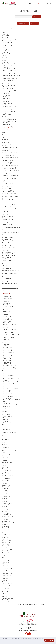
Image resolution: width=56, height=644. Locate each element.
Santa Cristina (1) (7, 251)
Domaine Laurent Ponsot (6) (10, 157)
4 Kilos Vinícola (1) (7, 241)
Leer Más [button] (8, 642)
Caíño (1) (5, 453)
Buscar (37, 17)
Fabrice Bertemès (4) (8, 192)
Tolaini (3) (5, 215)
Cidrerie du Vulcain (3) (8, 261)
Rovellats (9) (6, 143)
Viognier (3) (5, 597)
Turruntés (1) (6, 590)
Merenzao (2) (6, 508)
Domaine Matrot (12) (8, 254)
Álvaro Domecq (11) (8, 144)
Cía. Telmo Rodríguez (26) (10, 107)
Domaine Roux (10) (8, 187)
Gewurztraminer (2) (8, 479)
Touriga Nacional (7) (8, 584)
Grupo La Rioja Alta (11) (9, 64)
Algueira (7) (5, 236)
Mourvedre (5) (6, 520)
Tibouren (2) (6, 571)
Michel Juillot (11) (7, 269)
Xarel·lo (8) (5, 600)
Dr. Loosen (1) (6, 174)
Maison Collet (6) (7, 190)
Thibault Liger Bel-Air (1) (9, 159)
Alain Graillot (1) (7, 259)
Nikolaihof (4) (6, 267)
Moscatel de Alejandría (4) (10, 518)
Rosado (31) (6, 38)
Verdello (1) (5, 593)
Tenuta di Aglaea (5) (8, 220)
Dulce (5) (5, 57)
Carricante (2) (6, 459)
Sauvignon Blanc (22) (8, 559)
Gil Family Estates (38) (9, 85)
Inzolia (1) (5, 489)
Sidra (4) (4, 564)
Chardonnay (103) (7, 462)
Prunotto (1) (6, 262)
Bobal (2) (5, 444)
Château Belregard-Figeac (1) (11, 270)
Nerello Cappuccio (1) (8, 523)
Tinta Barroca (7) (7, 575)
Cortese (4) (5, 466)
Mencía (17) (5, 507)
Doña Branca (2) (7, 471)
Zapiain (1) (5, 138)
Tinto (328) (5, 34)
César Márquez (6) (7, 231)
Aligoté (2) (5, 443)
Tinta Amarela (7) (7, 574)
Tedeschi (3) (6, 213)
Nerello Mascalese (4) (8, 525)
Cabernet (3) (6, 448)
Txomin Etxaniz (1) (7, 136)
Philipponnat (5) (7, 151)
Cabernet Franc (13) (8, 449)
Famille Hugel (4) (7, 162)
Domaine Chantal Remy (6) (10, 244)
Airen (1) (4, 438)
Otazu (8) (5, 133)
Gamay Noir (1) (6, 472)
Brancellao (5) (6, 446)
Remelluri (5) (6, 84)
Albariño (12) (6, 439)
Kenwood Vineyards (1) (9, 205)
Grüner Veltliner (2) (7, 487)
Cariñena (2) (6, 457)
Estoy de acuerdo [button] (49, 640)
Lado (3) (4, 490)
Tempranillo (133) (7, 569)
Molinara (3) (5, 513)
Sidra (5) (4, 56)
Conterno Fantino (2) (8, 218)
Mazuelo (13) (6, 505)
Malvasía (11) (6, 497)
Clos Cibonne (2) (7, 257)
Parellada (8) (6, 531)
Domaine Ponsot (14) (8, 156)
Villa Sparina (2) (7, 265)
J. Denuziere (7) (6, 182)
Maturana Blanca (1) (8, 503)
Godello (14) (6, 480)
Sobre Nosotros (33, 4)
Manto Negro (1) (7, 498)
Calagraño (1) (6, 454)
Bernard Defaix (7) (7, 249)
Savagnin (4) (6, 561)
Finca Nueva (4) (6, 105)
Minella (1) (5, 512)
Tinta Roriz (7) (6, 579)
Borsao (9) (5, 116)
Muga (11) (5, 62)
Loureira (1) (5, 495)
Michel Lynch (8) (7, 164)
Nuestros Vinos (42, 4)
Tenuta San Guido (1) (8, 172)
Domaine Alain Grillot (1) (9, 226)
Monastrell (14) (6, 515)
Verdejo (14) (6, 592)
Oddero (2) (5, 264)
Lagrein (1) (5, 492)
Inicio (26, 4)
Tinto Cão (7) (6, 580)
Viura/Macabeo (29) (8, 598)
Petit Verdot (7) (7, 536)
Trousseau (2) (6, 589)
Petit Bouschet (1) (7, 534)
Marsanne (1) (6, 502)
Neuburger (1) (6, 526)
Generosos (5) (6, 54)
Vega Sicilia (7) (6, 146)
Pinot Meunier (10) (7, 544)
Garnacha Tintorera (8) (9, 477)
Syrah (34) (5, 567)
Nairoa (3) (5, 139)
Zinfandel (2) (6, 602)
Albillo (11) (5, 441)
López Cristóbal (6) (8, 115)
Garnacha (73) (6, 474)
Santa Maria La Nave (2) (9, 285)
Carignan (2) (6, 456)
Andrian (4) (5, 223)
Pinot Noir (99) (6, 546)
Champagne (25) (7, 41)
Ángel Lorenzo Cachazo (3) (10, 131)
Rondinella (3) (6, 553)
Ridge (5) (5, 177)
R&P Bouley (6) (6, 246)
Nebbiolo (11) (6, 521)
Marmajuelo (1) (6, 500)
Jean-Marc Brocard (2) (8, 256)
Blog (48, 4)
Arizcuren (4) (6, 243)
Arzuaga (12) (6, 113)
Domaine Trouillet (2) (8, 188)
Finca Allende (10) (7, 103)
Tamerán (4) (6, 277)
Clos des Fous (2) (7, 282)
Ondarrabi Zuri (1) (7, 528)
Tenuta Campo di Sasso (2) (10, 175)
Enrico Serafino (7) (7, 216)
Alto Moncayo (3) (7, 118)
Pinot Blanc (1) (6, 539)
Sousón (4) (5, 566)
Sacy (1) (4, 556)
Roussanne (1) (6, 554)
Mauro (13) (5, 108)
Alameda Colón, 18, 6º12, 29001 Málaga (28, 630)
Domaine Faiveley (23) (9, 154)
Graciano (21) (6, 482)
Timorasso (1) (6, 572)
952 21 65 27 (28, 627)
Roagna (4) (5, 203)
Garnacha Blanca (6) (8, 475)
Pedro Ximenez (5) (7, 533)
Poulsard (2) (6, 548)
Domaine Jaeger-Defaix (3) (10, 247)
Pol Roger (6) (6, 149)
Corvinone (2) (6, 469)
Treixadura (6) (6, 587)
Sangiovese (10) (7, 557)
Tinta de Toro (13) (7, 577)
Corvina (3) (5, 467)
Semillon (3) (5, 562)
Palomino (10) (6, 530)
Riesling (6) (5, 551)
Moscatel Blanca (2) (8, 516)
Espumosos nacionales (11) (10, 39)
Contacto (52, 4)
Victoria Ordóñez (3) (8, 207)
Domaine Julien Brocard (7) (10, 152)
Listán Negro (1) (7, 494)
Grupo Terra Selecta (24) (9, 120)
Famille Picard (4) (7, 225)
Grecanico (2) (6, 484)
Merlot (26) (5, 510)
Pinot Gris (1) (6, 543)
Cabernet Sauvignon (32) (9, 451)
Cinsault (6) (5, 464)
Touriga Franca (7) (7, 582)
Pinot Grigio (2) (6, 541)
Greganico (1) (6, 485)
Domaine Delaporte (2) (9, 252)
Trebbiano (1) (6, 585)
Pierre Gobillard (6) (8, 272)
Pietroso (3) (5, 211)
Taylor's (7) (5, 280)
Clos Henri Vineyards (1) (9, 185)
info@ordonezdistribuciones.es (28, 629)
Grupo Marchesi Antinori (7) (10, 166)
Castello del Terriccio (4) (9, 221)
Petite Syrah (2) (7, 538)
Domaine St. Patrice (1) (9, 184)
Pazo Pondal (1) (7, 141)
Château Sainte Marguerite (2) (11, 148)
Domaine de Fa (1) (7, 279)
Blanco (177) (6, 36)
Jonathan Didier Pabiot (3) (10, 283)
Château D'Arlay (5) (8, 161)
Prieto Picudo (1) (7, 549)
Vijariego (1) (6, 595)
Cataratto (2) (6, 461)
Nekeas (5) (5, 134)
